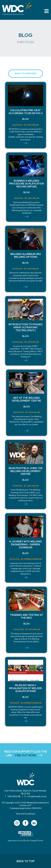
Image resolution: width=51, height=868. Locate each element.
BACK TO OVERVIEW (26, 74)
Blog (26, 119)
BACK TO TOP (26, 861)
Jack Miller (33, 125)
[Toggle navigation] (47, 11)
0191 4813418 (14, 796)
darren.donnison (33, 559)
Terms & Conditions (26, 814)
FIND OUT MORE (30, 755)
